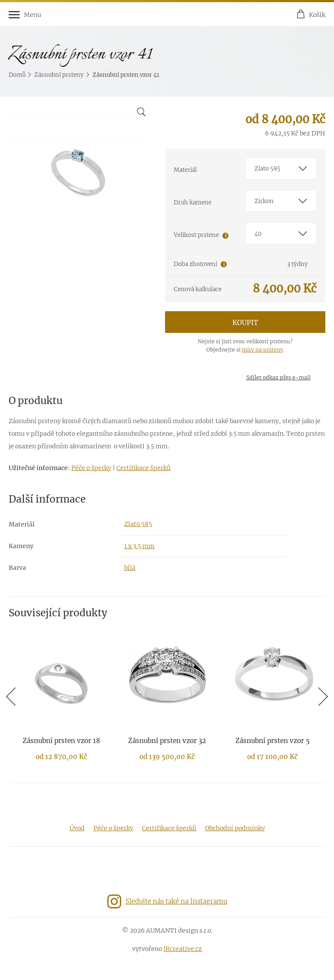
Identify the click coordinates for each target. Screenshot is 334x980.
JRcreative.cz (183, 949)
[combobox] (281, 168)
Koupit (245, 323)
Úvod (77, 828)
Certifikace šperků (144, 468)
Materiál (185, 170)
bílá (130, 568)
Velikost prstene (196, 235)
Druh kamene (193, 202)
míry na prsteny (263, 350)
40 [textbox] (258, 234)
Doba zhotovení (195, 264)
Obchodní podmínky (235, 828)
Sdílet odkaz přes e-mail (278, 377)
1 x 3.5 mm (139, 546)
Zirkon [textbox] (264, 201)
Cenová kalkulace (198, 289)
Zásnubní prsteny (59, 75)
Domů (17, 75)
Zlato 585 (138, 524)
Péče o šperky (91, 468)
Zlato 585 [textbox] (268, 169)
